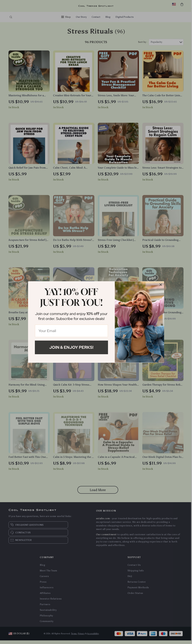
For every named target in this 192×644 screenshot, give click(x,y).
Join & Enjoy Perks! (71, 347)
